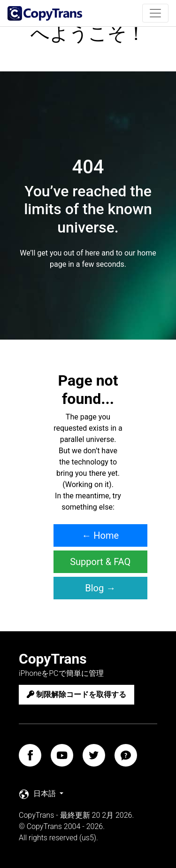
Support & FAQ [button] (100, 562)
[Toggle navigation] (155, 13)
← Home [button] (100, 535)
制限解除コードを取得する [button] (77, 694)
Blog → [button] (100, 588)
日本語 (38, 794)
